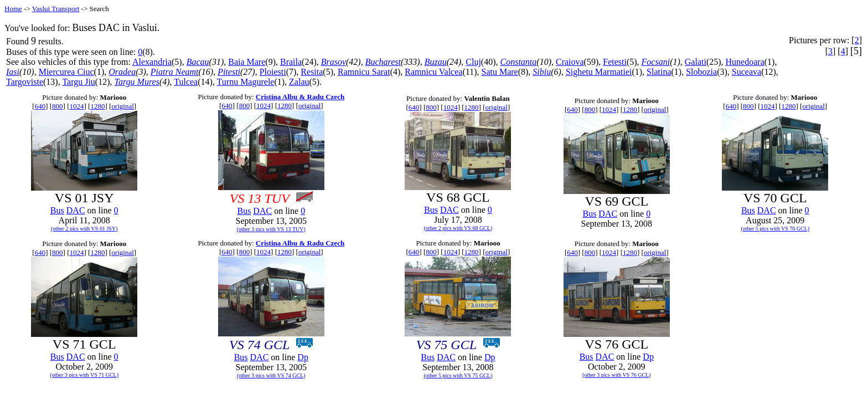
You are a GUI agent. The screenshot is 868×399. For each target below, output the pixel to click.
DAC (76, 210)
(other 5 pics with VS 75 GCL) (458, 375)
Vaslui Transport (56, 9)
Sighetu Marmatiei (599, 72)
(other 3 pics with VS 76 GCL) (617, 375)
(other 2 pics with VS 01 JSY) (84, 229)
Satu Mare (499, 72)
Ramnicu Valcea (433, 72)
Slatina (659, 72)
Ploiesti (273, 72)
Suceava (746, 72)
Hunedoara (745, 62)
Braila (291, 62)
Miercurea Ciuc (66, 72)
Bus (57, 210)
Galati (696, 62)
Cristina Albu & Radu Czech (300, 97)
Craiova (570, 62)
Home (13, 9)
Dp (303, 357)
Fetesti (615, 62)
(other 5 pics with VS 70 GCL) (775, 229)
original (122, 106)
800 (58, 106)
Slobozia (701, 72)
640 (40, 106)
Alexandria (152, 62)
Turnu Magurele (246, 82)
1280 (97, 106)
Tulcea (186, 82)
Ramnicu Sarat (364, 72)
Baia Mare (247, 62)
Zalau (299, 82)
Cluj (473, 62)
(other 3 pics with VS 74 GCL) (271, 375)
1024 (76, 106)
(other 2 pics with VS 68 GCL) (458, 228)
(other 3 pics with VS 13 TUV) (271, 229)
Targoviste (25, 82)
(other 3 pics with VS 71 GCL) (84, 375)
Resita (312, 72)
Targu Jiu (78, 82)
